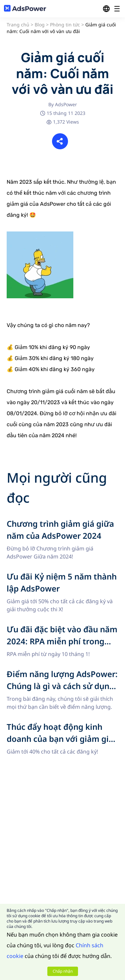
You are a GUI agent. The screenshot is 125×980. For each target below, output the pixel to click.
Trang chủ (18, 25)
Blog (40, 25)
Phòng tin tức (65, 25)
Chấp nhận (63, 971)
